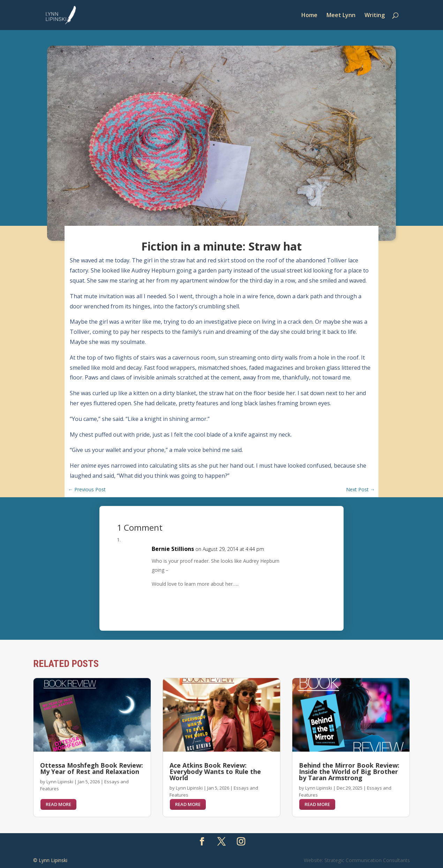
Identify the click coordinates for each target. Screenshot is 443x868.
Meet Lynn (341, 16)
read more (58, 804)
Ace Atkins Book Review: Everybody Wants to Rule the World (215, 771)
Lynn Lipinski (60, 782)
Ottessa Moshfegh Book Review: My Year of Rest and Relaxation (92, 768)
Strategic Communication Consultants (367, 860)
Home (309, 16)
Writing (375, 16)
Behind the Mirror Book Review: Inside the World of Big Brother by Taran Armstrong (349, 771)
